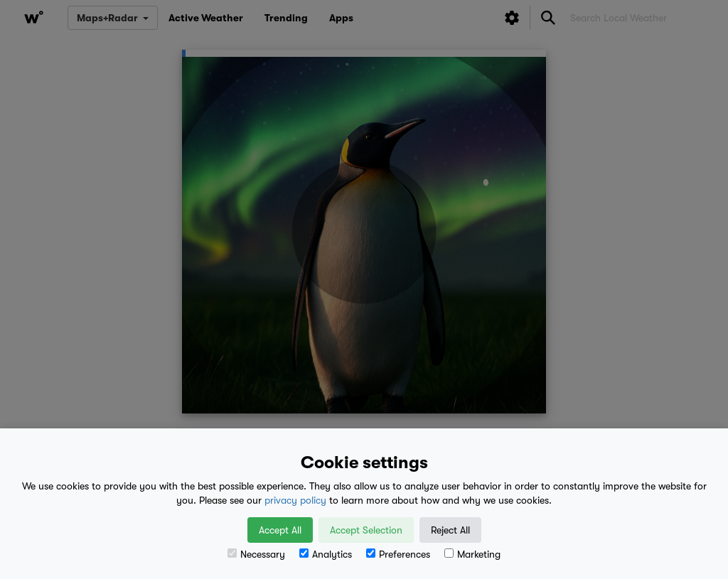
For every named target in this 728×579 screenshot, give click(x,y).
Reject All (450, 530)
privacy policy (295, 500)
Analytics (326, 554)
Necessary (256, 554)
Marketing (472, 554)
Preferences (398, 554)
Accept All (280, 530)
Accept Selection (366, 530)
